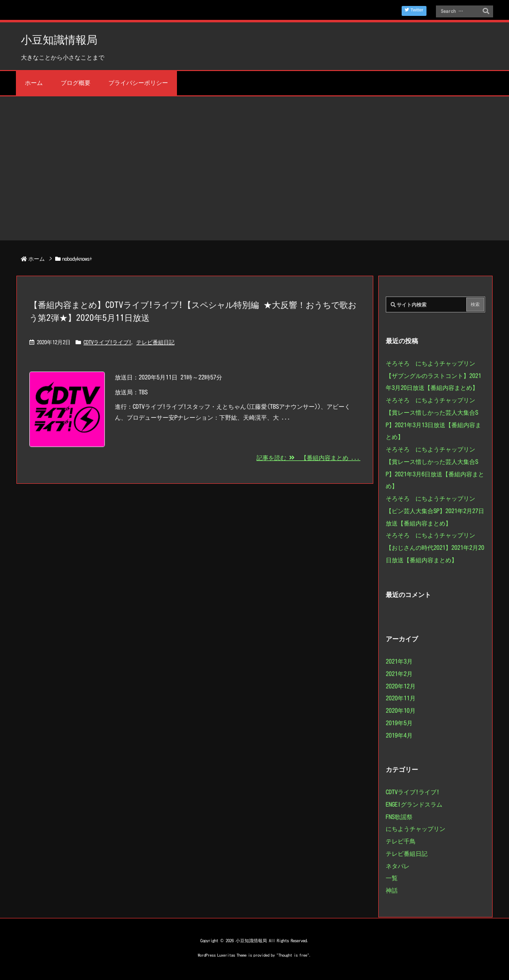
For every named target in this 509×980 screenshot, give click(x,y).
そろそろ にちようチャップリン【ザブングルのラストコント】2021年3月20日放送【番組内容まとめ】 (433, 376)
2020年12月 (401, 686)
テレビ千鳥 (401, 841)
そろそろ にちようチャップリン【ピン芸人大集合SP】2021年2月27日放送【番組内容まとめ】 (435, 511)
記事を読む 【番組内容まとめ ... (308, 457)
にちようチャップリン (416, 829)
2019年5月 (399, 723)
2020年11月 (401, 698)
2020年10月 (401, 710)
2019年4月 (399, 735)
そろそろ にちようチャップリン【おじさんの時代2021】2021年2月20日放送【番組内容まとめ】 (435, 547)
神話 (392, 890)
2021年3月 (399, 661)
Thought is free (293, 955)
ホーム (37, 259)
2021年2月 (399, 674)
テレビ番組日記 (155, 342)
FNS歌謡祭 (399, 817)
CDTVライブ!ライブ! (107, 342)
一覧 (392, 878)
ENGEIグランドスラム (414, 804)
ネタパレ (398, 866)
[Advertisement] (254, 171)
